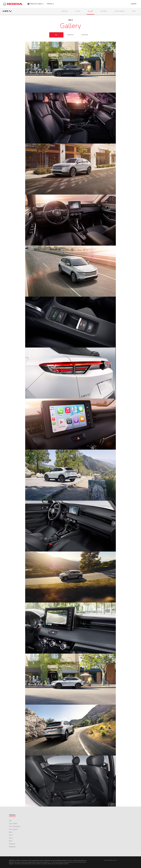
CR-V (11, 835)
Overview (64, 11)
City (10, 821)
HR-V (11, 838)
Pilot (11, 841)
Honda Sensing (119, 11)
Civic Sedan (13, 824)
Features (104, 11)
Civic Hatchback (15, 826)
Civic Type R (13, 829)
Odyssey (12, 844)
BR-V (11, 832)
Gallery (90, 11)
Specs (134, 11)
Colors (78, 11)
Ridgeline (12, 847)
